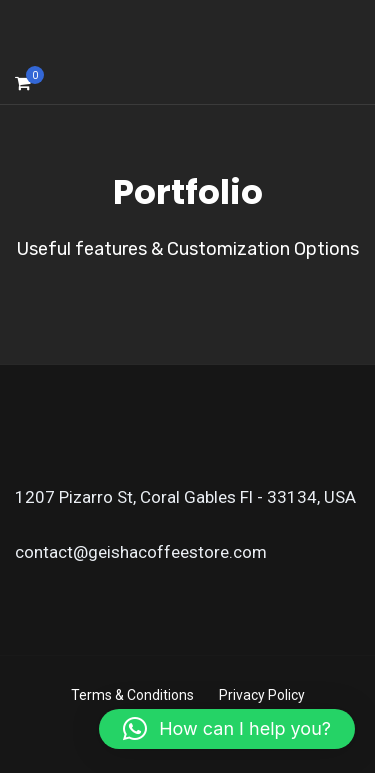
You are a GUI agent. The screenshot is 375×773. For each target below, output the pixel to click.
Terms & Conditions (132, 695)
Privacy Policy (262, 695)
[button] (227, 729)
